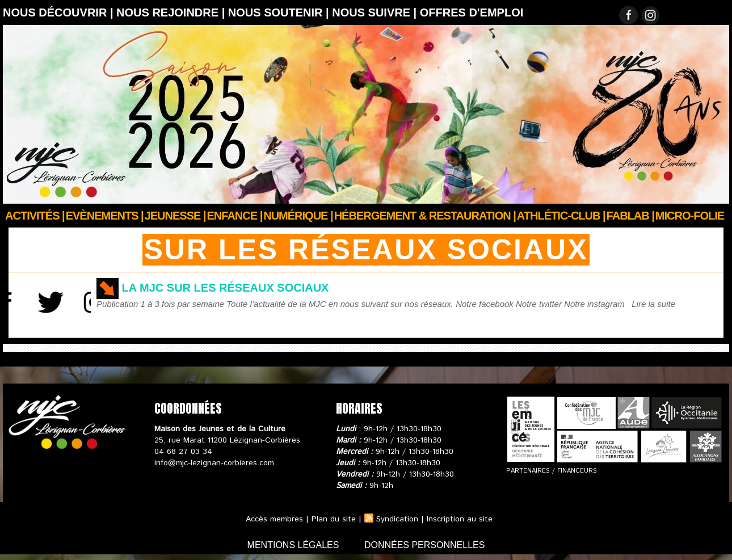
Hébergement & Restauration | (425, 216)
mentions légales (295, 545)
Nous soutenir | (280, 12)
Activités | (35, 216)
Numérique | (298, 216)
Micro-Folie (690, 216)
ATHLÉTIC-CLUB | (561, 216)
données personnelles (425, 545)
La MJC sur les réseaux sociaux (226, 288)
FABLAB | (630, 216)
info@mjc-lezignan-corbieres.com (214, 463)
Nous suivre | (376, 12)
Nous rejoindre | (172, 12)
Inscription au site (460, 519)
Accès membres (274, 519)
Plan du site (334, 519)
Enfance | (235, 216)
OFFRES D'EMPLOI (472, 12)
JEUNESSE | (175, 216)
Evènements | (105, 216)
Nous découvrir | (60, 12)
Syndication (397, 519)
